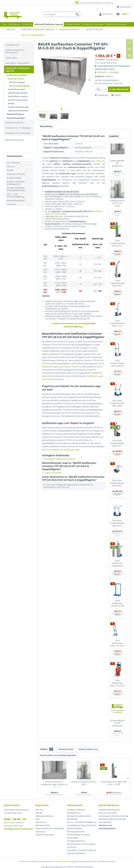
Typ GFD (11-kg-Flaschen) (18, 100)
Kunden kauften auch (88, 749)
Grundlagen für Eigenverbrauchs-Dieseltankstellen (82, 827)
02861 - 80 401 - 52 (15, 819)
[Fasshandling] (27, 24)
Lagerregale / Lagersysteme (17, 63)
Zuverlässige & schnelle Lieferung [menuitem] (113, 816)
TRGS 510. (100, 161)
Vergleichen (102, 95)
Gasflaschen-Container (17, 75)
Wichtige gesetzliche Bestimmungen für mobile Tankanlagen (79, 835)
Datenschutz (41, 822)
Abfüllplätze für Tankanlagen (18, 133)
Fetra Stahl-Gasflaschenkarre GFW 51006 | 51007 (118, 403)
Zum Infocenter (13, 163)
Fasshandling (11, 58)
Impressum (12, 204)
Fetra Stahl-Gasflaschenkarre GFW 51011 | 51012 (118, 443)
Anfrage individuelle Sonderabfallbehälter (16, 189)
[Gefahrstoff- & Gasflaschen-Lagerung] (48, 24)
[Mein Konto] (106, 14)
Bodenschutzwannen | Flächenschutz (15, 51)
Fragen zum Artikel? (52, 473)
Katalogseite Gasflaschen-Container (59, 459)
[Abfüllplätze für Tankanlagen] (116, 24)
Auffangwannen (12, 45)
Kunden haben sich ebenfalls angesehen (58, 755)
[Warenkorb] (122, 14)
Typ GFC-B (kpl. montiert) (18, 96)
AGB (37, 819)
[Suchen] (77, 14)
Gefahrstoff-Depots (15, 114)
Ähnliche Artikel (66, 749)
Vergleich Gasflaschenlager (19, 107)
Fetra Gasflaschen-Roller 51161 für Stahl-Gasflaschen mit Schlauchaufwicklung (118, 683)
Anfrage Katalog (14, 178)
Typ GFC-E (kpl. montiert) (18, 93)
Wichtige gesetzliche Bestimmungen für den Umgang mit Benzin (81, 844)
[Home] (5, 24)
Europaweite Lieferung (63, 3)
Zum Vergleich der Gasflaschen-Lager (63, 449)
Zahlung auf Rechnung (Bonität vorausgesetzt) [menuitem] (112, 821)
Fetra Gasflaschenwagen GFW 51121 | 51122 (118, 323)
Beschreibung (46, 126)
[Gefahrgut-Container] (72, 24)
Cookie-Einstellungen (45, 835)
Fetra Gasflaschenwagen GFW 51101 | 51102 (118, 243)
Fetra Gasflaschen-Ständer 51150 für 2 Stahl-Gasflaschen (117, 603)
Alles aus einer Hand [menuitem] (108, 813)
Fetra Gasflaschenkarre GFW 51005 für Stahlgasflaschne (118, 363)
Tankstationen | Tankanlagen (18, 128)
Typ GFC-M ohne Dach (16, 89)
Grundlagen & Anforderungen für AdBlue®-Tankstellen (82, 852)
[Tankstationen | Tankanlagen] (93, 24)
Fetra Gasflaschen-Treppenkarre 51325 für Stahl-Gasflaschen (117, 563)
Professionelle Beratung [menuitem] (109, 810)
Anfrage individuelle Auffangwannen (16, 183)
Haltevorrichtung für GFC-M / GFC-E (118, 203)
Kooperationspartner (16, 200)
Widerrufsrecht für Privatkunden (50, 828)
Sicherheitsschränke (16, 118)
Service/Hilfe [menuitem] (124, 7)
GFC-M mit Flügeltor (17, 82)
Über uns (11, 166)
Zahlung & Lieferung (16, 174)
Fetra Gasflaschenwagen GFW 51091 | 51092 (118, 283)
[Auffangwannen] (15, 24)
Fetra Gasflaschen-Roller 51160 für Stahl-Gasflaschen (117, 643)
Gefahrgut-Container (14, 123)
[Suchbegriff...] (62, 14)
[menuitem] (62, 14)
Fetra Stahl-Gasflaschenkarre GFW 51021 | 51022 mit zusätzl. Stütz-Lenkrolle (118, 483)
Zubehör (11, 103)
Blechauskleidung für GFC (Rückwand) (118, 723)
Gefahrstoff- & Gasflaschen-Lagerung (18, 69)
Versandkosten (64, 861)
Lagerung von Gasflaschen (18, 111)
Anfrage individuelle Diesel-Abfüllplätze (79, 818)
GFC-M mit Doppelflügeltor (20, 86)
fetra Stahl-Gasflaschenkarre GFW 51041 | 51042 (118, 523)
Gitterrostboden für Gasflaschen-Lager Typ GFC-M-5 (117, 163)
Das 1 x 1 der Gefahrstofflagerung (16, 195)
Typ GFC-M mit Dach (16, 79)
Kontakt (10, 170)
